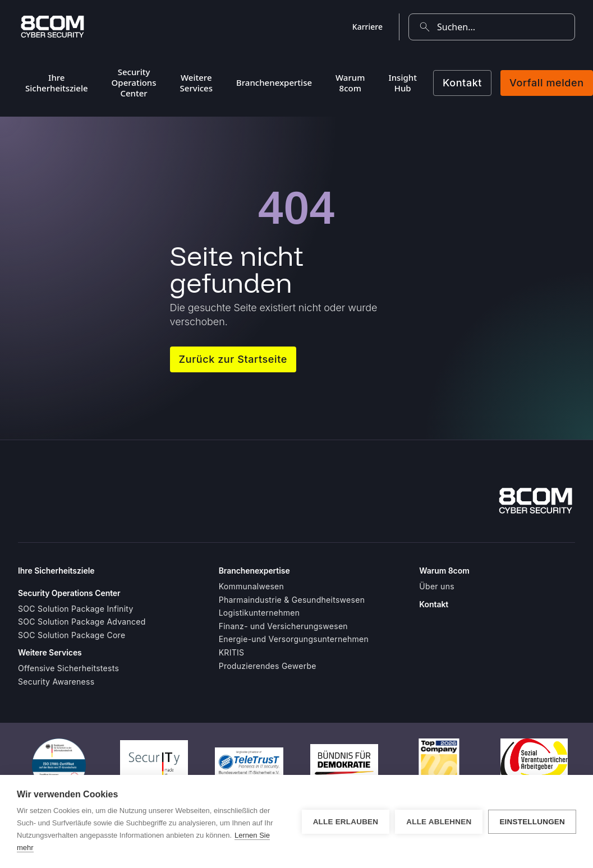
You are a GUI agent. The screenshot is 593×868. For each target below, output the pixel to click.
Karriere (367, 27)
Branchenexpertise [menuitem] (274, 82)
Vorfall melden (547, 83)
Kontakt (462, 83)
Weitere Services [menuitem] (196, 83)
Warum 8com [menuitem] (350, 83)
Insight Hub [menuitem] (403, 83)
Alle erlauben (346, 822)
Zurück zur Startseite (233, 359)
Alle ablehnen (439, 822)
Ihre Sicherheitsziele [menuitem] (57, 83)
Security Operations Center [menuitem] (134, 82)
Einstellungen (532, 822)
